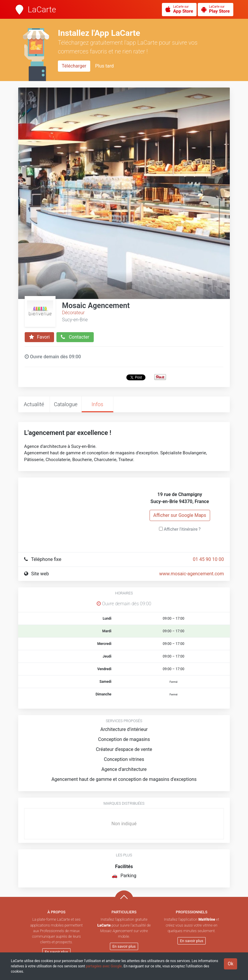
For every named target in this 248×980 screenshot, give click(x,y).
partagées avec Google (104, 966)
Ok (231, 964)
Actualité (34, 404)
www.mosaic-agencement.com (192, 574)
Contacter (75, 337)
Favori (39, 337)
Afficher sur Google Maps (180, 515)
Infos (98, 404)
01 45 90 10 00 (208, 559)
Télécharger (74, 66)
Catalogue (66, 404)
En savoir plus (57, 952)
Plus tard (104, 66)
